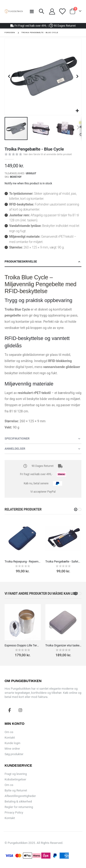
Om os (9, 732)
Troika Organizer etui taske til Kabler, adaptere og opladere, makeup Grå (64, 645)
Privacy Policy (14, 812)
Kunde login (12, 743)
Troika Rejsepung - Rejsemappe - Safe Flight (23, 561)
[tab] (43, 262)
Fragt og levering (16, 774)
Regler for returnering (19, 807)
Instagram (20, 710)
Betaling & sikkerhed (18, 801)
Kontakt (10, 738)
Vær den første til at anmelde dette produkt (48, 154)
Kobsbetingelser (15, 779)
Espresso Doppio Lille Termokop (23, 645)
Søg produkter (14, 754)
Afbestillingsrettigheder (20, 796)
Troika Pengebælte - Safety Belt (64, 561)
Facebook (10, 710)
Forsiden (10, 33)
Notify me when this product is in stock (28, 183)
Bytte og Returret (16, 790)
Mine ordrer (12, 749)
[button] (77, 111)
